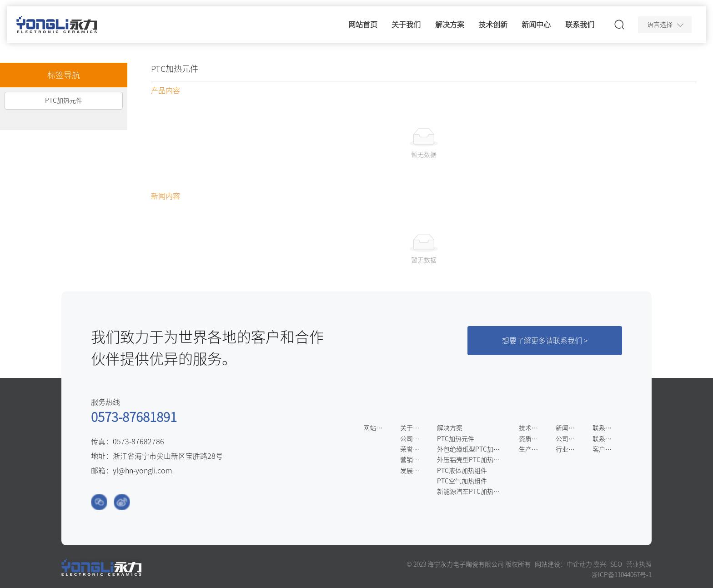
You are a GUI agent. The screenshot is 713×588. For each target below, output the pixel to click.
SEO (616, 564)
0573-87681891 (134, 417)
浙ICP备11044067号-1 (622, 575)
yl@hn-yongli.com (142, 471)
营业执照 (639, 564)
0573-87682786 (138, 442)
